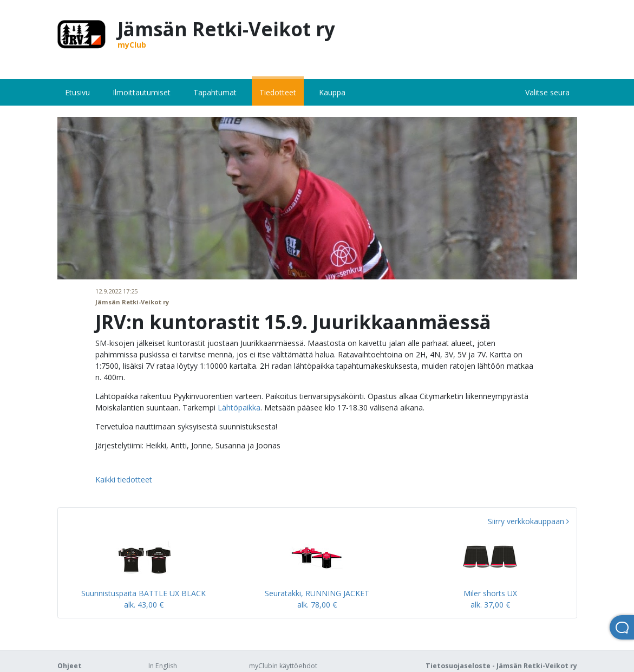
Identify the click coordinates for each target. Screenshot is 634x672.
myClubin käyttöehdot (283, 666)
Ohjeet (70, 666)
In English (163, 666)
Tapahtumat (215, 92)
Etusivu (77, 92)
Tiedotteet (278, 92)
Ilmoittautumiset (142, 92)
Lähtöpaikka (239, 407)
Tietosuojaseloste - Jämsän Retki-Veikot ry (501, 666)
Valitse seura (547, 92)
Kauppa (332, 92)
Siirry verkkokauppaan (528, 521)
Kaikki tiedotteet (124, 479)
